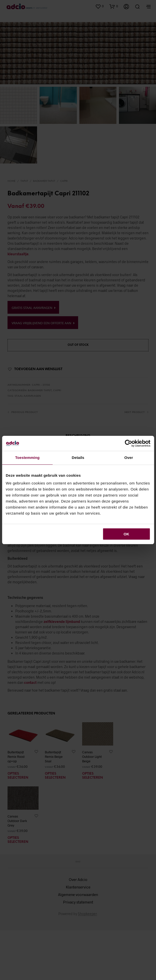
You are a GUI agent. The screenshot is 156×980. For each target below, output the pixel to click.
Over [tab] (129, 458)
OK (127, 534)
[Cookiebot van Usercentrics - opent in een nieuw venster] (128, 443)
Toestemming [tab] (27, 458)
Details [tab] (78, 458)
